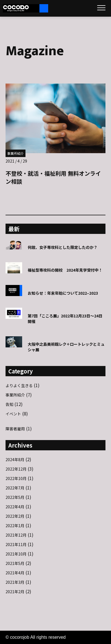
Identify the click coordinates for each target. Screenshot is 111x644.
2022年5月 (15, 497)
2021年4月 (15, 573)
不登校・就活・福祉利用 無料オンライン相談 (53, 177)
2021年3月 (15, 582)
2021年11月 (16, 544)
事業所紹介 (16, 153)
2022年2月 (15, 516)
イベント (13, 414)
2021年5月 (15, 563)
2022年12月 (16, 469)
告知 (9, 404)
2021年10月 (16, 554)
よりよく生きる (19, 385)
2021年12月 (16, 535)
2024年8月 (15, 459)
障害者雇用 (15, 429)
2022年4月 (15, 507)
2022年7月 (15, 488)
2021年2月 (15, 592)
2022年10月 (16, 478)
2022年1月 (15, 526)
